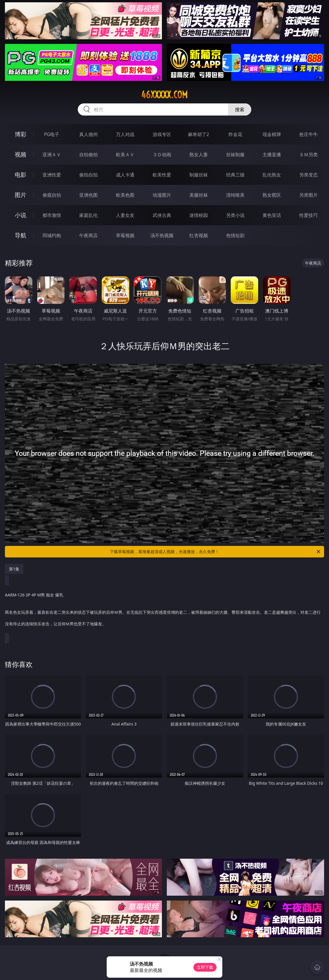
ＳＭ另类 (308, 155)
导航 (21, 235)
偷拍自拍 (88, 175)
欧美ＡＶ (125, 155)
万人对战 (125, 134)
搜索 (240, 109)
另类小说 (235, 215)
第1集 (14, 569)
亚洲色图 (88, 195)
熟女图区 (272, 195)
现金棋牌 (272, 134)
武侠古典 (162, 215)
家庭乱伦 (88, 215)
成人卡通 (125, 175)
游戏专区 (162, 134)
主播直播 (272, 155)
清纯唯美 (235, 195)
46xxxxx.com (164, 95)
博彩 (21, 134)
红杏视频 (199, 235)
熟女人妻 (199, 155)
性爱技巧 (308, 215)
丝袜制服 (235, 155)
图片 (21, 195)
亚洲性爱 (52, 175)
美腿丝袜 (199, 195)
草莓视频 (125, 235)
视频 (21, 154)
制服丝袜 (199, 175)
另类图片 (308, 195)
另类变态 (308, 175)
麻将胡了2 (198, 134)
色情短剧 (235, 235)
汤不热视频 (162, 235)
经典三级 (235, 175)
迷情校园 (199, 215)
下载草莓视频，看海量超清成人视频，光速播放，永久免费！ (216, 552)
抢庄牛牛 (308, 134)
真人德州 (88, 134)
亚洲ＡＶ (52, 155)
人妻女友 (125, 215)
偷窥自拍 (52, 195)
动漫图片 (162, 195)
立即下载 (205, 967)
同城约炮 (52, 235)
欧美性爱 (162, 175)
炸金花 (235, 134)
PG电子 (52, 134)
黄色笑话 (272, 215)
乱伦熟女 (272, 175)
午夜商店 (88, 235)
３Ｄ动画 (162, 155)
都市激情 (52, 215)
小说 (21, 215)
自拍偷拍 (88, 155)
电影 (21, 175)
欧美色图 (125, 195)
